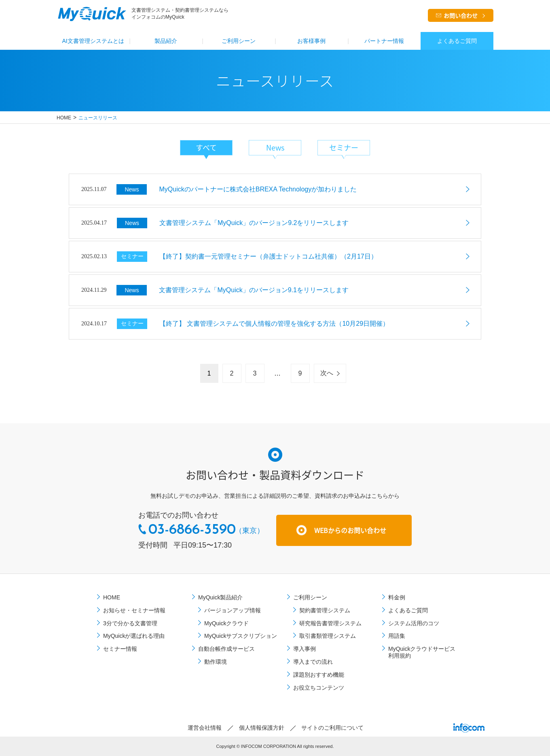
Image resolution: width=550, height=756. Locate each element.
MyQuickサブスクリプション (241, 636)
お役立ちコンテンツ (319, 688)
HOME (64, 118)
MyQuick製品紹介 (220, 597)
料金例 (397, 597)
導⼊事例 (305, 649)
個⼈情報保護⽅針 (262, 728)
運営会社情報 (205, 728)
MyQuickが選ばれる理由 (134, 636)
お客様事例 (311, 41)
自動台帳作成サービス (226, 649)
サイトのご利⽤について (332, 728)
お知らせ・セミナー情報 (134, 610)
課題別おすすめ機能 (319, 675)
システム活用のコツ (414, 623)
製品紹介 (166, 41)
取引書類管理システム (328, 636)
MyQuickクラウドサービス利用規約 (422, 652)
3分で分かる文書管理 (130, 623)
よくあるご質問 (457, 41)
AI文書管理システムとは (93, 41)
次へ (327, 373)
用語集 (397, 636)
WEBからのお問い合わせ (350, 530)
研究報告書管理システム (330, 623)
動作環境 (216, 662)
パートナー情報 (384, 41)
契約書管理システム (325, 610)
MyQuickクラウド (226, 623)
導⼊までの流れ (313, 662)
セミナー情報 (120, 649)
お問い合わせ (461, 15)
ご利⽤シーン (239, 41)
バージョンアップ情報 (233, 610)
